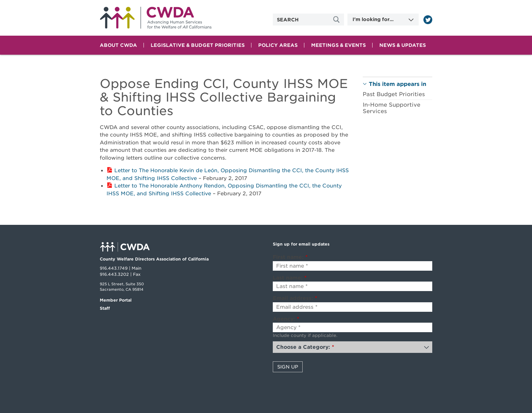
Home (156, 18)
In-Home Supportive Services (392, 108)
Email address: (295, 298)
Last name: (290, 278)
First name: (290, 257)
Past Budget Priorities (394, 94)
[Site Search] (337, 20)
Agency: (286, 319)
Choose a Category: (305, 347)
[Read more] (428, 20)
